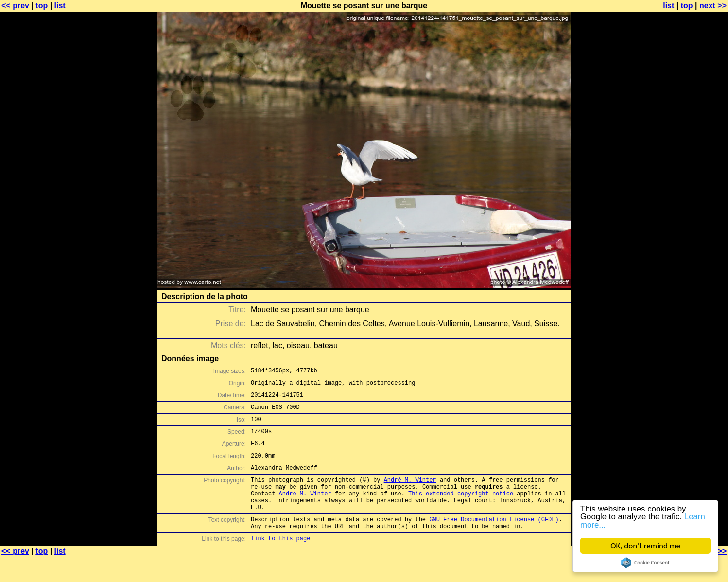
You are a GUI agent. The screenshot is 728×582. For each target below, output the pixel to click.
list (60, 6)
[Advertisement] (689, 241)
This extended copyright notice (461, 511)
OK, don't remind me (645, 546)
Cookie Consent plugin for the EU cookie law (645, 563)
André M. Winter (410, 494)
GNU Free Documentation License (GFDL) (494, 541)
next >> (713, 6)
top (42, 6)
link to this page (280, 563)
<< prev (15, 6)
